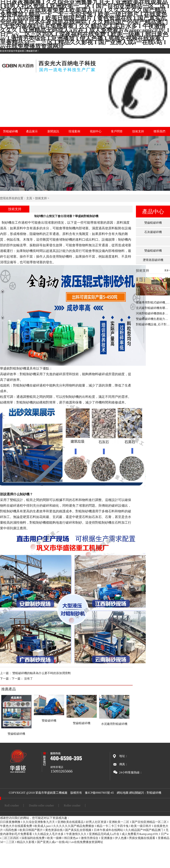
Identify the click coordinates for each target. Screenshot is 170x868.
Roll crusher (12, 805)
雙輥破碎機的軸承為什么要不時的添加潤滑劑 (42, 673)
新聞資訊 (53, 131)
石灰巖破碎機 (153, 232)
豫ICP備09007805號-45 (99, 793)
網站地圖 (123, 793)
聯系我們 (159, 131)
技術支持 (138, 131)
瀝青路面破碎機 (153, 260)
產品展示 (32, 131)
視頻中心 (96, 131)
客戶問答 (117, 131)
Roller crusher (72, 805)
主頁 (29, 198)
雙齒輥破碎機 (153, 223)
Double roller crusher (41, 805)
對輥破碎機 (11, 131)
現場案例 (74, 131)
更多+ (167, 270)
